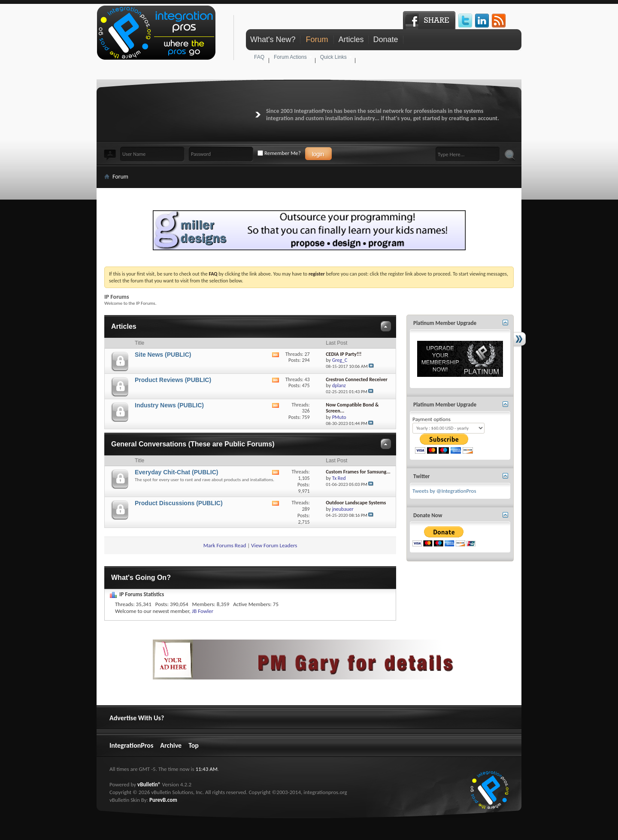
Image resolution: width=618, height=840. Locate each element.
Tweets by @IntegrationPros (444, 491)
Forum (317, 39)
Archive (171, 745)
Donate (385, 39)
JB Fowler (203, 611)
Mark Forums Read (225, 545)
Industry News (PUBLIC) (169, 405)
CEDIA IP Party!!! (344, 354)
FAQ (259, 57)
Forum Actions (290, 57)
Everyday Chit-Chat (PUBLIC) (176, 472)
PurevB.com (163, 800)
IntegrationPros (131, 745)
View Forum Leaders (274, 545)
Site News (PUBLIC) (163, 355)
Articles (351, 39)
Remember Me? (279, 153)
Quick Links (333, 57)
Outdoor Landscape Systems (356, 503)
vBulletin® (149, 784)
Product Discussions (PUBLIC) (179, 503)
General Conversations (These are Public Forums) (193, 444)
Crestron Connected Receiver (357, 379)
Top (194, 745)
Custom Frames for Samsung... (358, 472)
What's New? (273, 39)
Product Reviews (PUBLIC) (173, 380)
